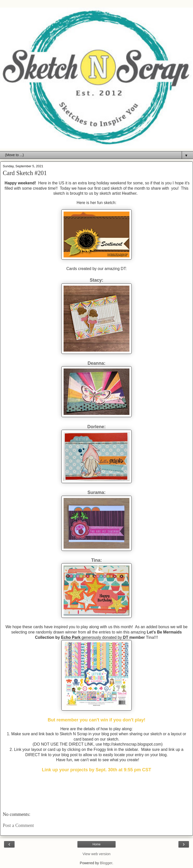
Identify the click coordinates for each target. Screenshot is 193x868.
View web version (96, 854)
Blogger (106, 863)
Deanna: (96, 363)
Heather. (130, 193)
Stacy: (96, 280)
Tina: (97, 560)
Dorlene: (96, 427)
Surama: (96, 492)
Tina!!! (152, 637)
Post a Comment (18, 825)
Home (96, 844)
